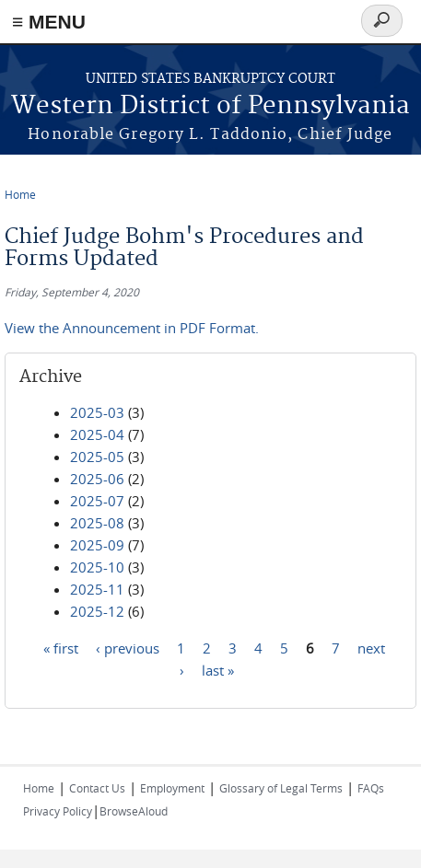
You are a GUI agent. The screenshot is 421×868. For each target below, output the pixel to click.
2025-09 (97, 545)
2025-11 (97, 589)
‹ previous (128, 647)
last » (218, 669)
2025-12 (97, 611)
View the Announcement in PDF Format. (132, 328)
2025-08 (97, 523)
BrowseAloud (134, 811)
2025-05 (97, 457)
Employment (172, 788)
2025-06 (97, 479)
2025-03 (97, 412)
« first (61, 647)
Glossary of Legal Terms (281, 788)
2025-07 (97, 501)
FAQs (371, 788)
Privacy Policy (58, 811)
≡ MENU (49, 22)
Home (20, 194)
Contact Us (97, 788)
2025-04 (97, 434)
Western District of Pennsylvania (210, 106)
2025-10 (97, 567)
